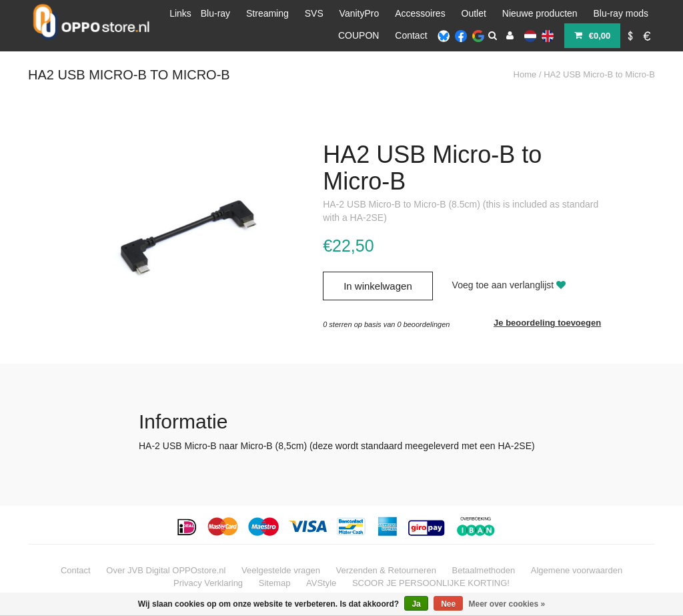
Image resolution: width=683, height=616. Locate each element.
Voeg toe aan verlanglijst (509, 285)
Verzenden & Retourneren (386, 570)
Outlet (474, 13)
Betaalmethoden (484, 570)
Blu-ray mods (621, 13)
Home (525, 74)
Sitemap (275, 583)
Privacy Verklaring (208, 583)
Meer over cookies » (507, 604)
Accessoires (420, 13)
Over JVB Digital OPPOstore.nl (166, 570)
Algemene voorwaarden (577, 570)
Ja (416, 604)
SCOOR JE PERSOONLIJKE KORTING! (431, 583)
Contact (411, 35)
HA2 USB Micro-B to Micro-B (599, 74)
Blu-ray (215, 13)
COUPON (359, 35)
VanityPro (360, 13)
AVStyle (321, 583)
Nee (448, 604)
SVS (314, 13)
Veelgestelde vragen (281, 570)
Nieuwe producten (540, 13)
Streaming (267, 13)
